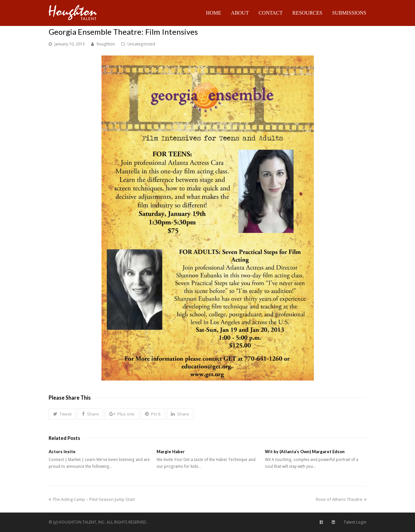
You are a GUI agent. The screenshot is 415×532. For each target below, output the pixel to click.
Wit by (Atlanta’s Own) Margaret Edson (305, 452)
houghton (106, 44)
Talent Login (355, 522)
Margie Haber (171, 452)
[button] (62, 414)
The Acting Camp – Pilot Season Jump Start (92, 499)
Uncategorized (141, 44)
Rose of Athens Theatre (341, 499)
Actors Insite (62, 452)
